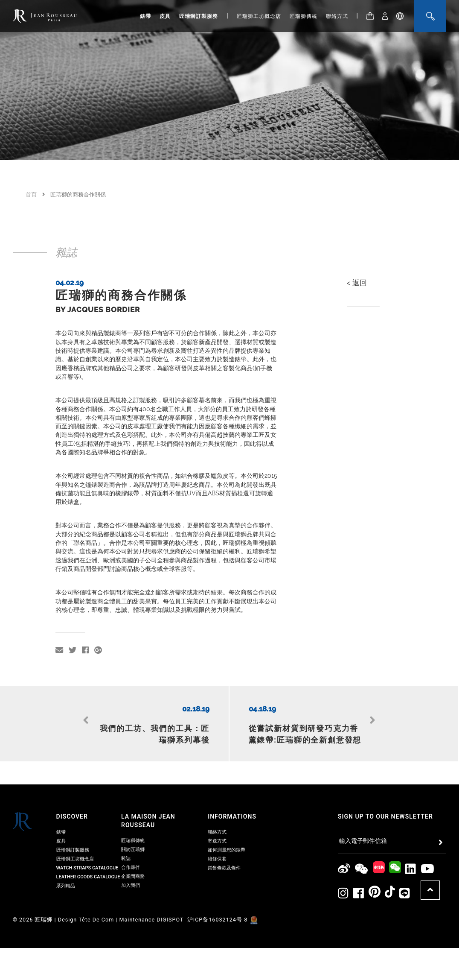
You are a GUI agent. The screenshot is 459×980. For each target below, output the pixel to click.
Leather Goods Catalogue (88, 854)
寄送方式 (217, 818)
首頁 (31, 195)
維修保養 (217, 836)
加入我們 (131, 862)
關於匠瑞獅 (133, 826)
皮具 (165, 16)
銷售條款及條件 (224, 845)
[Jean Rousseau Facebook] (359, 871)
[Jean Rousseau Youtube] (428, 846)
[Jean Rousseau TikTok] (390, 871)
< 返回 (357, 283)
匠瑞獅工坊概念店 (259, 16)
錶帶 (145, 16)
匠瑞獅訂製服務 (199, 16)
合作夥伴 (131, 844)
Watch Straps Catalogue (87, 845)
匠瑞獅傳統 (304, 16)
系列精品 (66, 863)
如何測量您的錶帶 (227, 827)
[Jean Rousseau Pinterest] (375, 871)
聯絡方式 (337, 16)
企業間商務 (133, 853)
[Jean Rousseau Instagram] (343, 871)
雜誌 (126, 835)
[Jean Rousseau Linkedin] (411, 846)
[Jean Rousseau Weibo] (344, 846)
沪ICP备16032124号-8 (218, 897)
